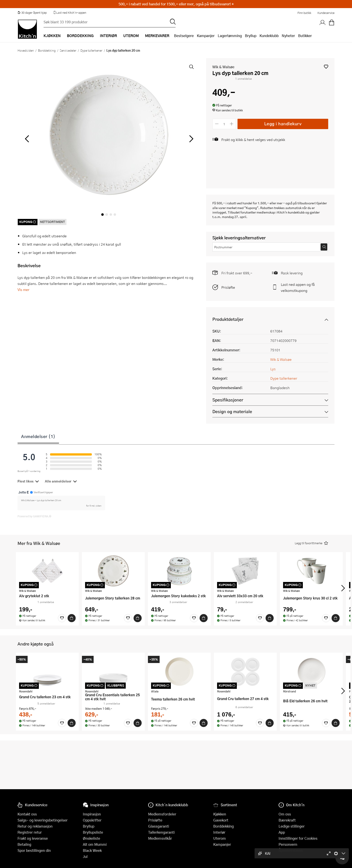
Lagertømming (230, 36)
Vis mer (23, 290)
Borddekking (47, 50)
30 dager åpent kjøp (32, 13)
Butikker (305, 36)
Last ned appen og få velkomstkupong (298, 287)
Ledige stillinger (292, 826)
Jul (85, 856)
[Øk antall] (232, 124)
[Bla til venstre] (27, 139)
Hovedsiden (26, 50)
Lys (273, 369)
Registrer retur (30, 832)
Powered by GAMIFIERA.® (34, 516)
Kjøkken (220, 814)
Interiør (219, 832)
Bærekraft (287, 820)
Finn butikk (304, 13)
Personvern (288, 844)
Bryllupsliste (93, 832)
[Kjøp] (72, 618)
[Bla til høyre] (190, 139)
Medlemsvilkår (160, 838)
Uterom (220, 838)
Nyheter (288, 36)
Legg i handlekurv (283, 124)
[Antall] (224, 124)
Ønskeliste (91, 838)
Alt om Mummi (95, 844)
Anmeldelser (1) (38, 436)
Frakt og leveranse (33, 838)
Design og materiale (232, 411)
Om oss (285, 814)
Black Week (92, 850)
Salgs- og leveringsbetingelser (43, 820)
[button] (326, 67)
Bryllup (251, 36)
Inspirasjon (92, 814)
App (282, 832)
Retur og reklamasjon (35, 826)
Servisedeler (68, 50)
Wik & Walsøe (223, 67)
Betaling (24, 844)
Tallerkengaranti (161, 832)
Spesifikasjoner (228, 400)
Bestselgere (184, 36)
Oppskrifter (92, 820)
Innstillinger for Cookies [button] (298, 838)
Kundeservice (326, 13)
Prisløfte (228, 287)
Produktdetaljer (228, 319)
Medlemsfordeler (162, 814)
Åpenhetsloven (291, 850)
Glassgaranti (159, 826)
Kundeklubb (269, 36)
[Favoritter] (62, 618)
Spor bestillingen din (34, 850)
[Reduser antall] (217, 124)
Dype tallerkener (91, 50)
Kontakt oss (27, 814)
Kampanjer (206, 36)
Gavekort (221, 820)
